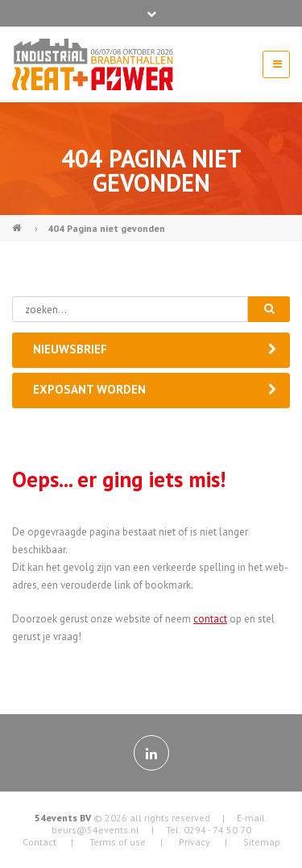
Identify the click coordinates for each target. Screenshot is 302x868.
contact (210, 619)
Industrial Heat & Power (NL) (19, 221)
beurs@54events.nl (95, 830)
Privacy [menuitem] (194, 842)
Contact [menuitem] (39, 842)
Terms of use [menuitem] (118, 842)
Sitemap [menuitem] (262, 842)
